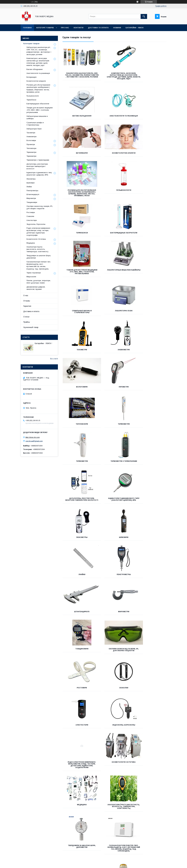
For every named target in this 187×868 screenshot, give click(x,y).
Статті (26, 337)
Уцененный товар (31, 327)
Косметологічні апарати (150, 118)
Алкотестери (114, 509)
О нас (26, 295)
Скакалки (79, 509)
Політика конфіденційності (122, 865)
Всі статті (54, 359)
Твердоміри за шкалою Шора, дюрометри (114, 590)
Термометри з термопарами (79, 355)
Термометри (114, 318)
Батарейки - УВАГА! (135, 28)
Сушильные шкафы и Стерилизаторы (79, 243)
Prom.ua (106, 860)
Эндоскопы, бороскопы (150, 509)
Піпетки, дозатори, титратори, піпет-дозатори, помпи (150, 633)
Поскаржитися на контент (102, 865)
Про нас (65, 28)
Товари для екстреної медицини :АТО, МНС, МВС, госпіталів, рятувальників (114, 203)
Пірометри (150, 281)
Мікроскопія (114, 632)
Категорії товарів (45, 28)
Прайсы (27, 322)
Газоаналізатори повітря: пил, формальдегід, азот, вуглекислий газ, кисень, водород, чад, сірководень (150, 592)
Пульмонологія (114, 157)
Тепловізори (79, 318)
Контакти (79, 28)
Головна (27, 28)
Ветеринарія (114, 118)
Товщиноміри (79, 470)
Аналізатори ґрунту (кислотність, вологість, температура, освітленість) (79, 591)
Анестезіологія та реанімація (79, 119)
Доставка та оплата (98, 28)
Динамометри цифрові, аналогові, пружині (79, 673)
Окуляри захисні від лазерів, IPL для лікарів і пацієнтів (114, 471)
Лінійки (150, 396)
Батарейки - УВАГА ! (43, 343)
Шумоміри (114, 396)
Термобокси (150, 157)
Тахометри (150, 242)
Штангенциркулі (114, 433)
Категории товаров (31, 44)
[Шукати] (144, 16)
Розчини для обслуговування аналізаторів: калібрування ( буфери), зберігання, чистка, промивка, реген (79, 160)
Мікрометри (150, 433)
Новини (117, 28)
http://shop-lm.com (33, 437)
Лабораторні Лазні (114, 242)
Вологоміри (114, 281)
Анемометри (79, 281)
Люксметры (79, 396)
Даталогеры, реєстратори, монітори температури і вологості (114, 357)
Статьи (26, 317)
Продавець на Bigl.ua (94, 862)
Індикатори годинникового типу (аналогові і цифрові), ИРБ (150, 357)
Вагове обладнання (150, 73)
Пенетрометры (79, 433)
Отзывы (27, 301)
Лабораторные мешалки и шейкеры (150, 202)
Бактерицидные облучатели (79, 201)
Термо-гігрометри (79, 632)
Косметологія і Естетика (114, 546)
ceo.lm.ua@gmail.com (34, 441)
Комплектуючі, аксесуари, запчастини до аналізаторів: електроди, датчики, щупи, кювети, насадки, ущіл (114, 77)
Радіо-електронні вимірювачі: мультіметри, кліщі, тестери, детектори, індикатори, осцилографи (79, 549)
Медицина (150, 546)
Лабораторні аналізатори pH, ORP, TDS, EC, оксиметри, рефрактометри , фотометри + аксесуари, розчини (79, 76)
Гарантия (27, 306)
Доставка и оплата (31, 311)
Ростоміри (150, 470)
